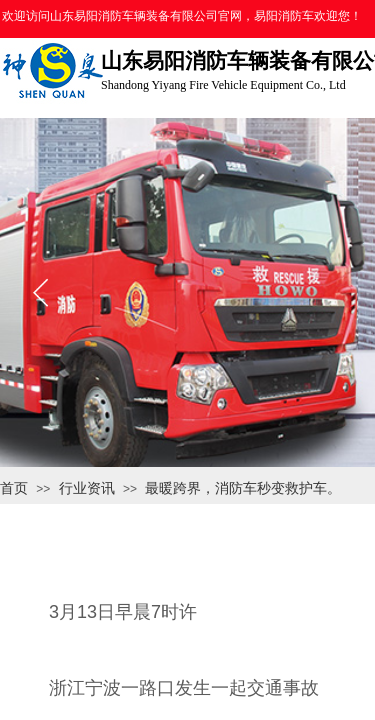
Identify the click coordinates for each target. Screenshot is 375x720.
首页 (14, 488)
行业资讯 (87, 488)
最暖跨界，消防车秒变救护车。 (243, 488)
